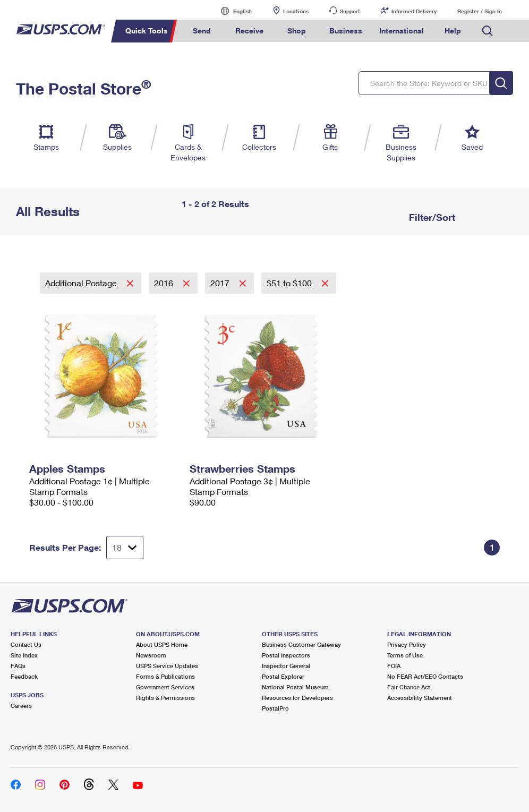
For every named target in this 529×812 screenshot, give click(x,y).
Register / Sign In (480, 11)
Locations (296, 11)
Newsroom (151, 655)
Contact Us (26, 644)
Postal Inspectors (286, 655)
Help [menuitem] (453, 31)
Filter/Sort (431, 217)
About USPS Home (162, 644)
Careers (21, 706)
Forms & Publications (165, 676)
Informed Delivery (414, 11)
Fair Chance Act (409, 687)
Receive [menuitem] (249, 31)
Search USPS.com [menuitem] (488, 31)
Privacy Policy (407, 644)
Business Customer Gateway (301, 644)
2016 (165, 283)
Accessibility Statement (420, 698)
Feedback (24, 676)
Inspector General (286, 666)
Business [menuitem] (346, 31)
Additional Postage (82, 283)
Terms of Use (405, 655)
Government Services (165, 687)
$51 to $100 (290, 283)
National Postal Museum (295, 687)
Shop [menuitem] (297, 31)
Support (350, 11)
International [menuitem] (402, 31)
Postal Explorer (283, 676)
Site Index (24, 655)
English (232, 11)
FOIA (394, 666)
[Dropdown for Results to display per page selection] (125, 548)
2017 (221, 283)
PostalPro (275, 708)
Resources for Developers (297, 698)
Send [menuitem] (202, 31)
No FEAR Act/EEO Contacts (425, 676)
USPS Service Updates (167, 666)
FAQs (18, 666)
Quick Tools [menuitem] (147, 31)
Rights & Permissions (165, 698)
